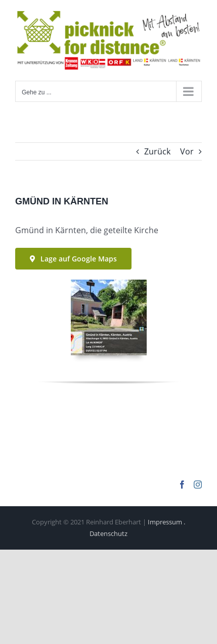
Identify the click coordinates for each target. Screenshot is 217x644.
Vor (187, 151)
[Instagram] (198, 485)
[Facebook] (182, 485)
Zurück (157, 151)
